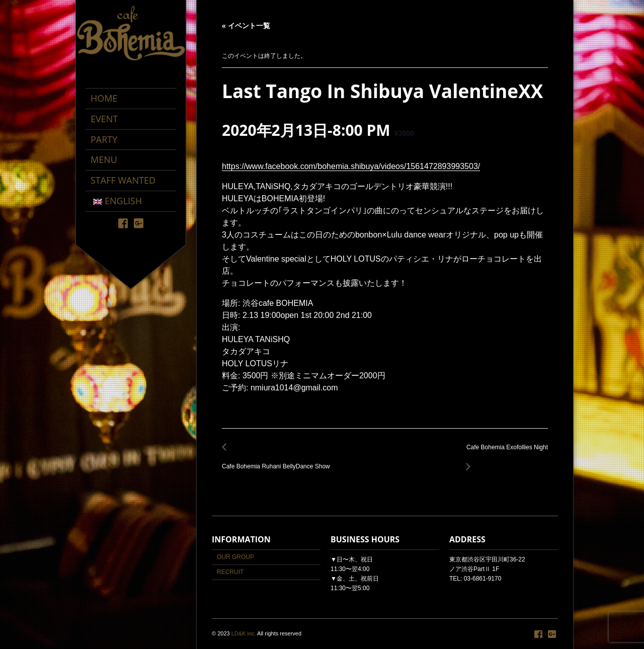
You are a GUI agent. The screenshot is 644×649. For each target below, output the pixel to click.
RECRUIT (230, 572)
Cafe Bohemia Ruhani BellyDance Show (279, 461)
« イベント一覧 (246, 26)
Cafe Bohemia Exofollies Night (504, 453)
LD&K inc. (244, 633)
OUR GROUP (235, 557)
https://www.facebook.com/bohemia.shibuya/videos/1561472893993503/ (351, 166)
